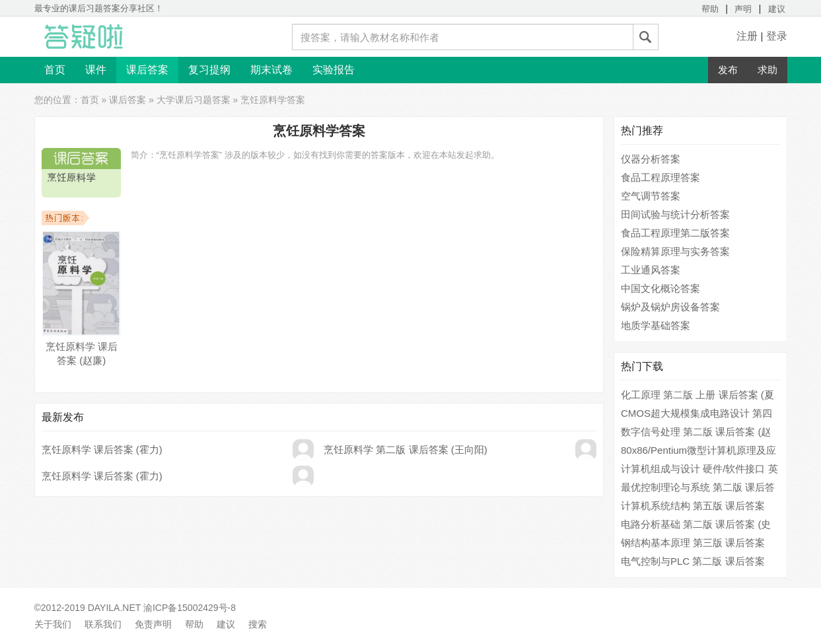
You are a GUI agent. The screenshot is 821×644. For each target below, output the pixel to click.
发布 (728, 70)
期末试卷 (271, 70)
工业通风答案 (651, 270)
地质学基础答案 (656, 325)
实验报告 (334, 70)
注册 (747, 36)
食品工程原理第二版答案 (675, 233)
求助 (767, 70)
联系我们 (103, 624)
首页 (55, 70)
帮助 (710, 9)
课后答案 (147, 70)
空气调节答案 (651, 196)
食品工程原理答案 (660, 177)
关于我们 (53, 624)
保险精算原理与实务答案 (675, 251)
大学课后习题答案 (194, 100)
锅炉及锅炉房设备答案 (670, 307)
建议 (777, 9)
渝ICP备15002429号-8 (190, 608)
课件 (96, 70)
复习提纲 (209, 70)
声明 (743, 9)
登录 (777, 36)
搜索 (258, 624)
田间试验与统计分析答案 (675, 214)
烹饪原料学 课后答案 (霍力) (102, 449)
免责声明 (153, 624)
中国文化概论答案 (660, 288)
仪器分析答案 (651, 159)
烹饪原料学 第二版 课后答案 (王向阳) (406, 449)
